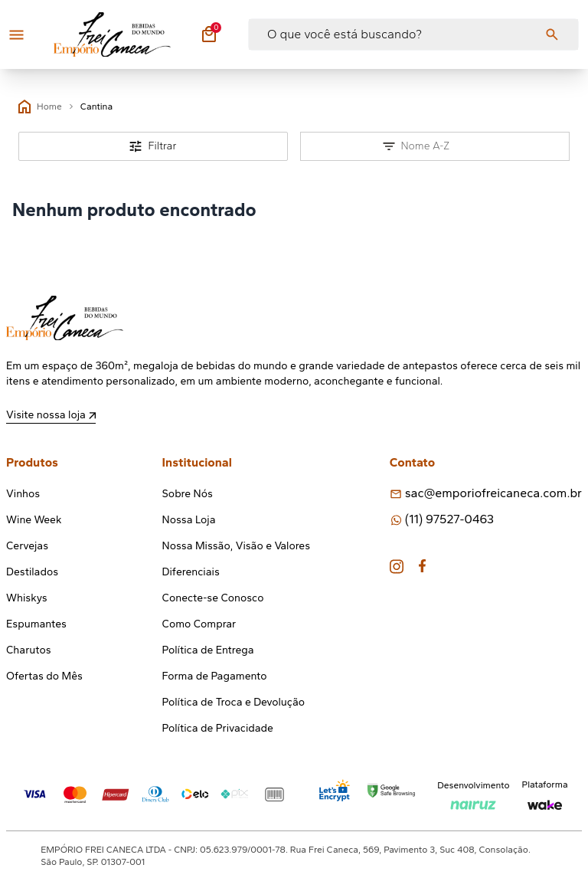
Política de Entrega (208, 650)
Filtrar (153, 146)
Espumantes (36, 624)
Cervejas (27, 546)
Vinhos (23, 494)
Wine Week (34, 520)
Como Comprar (199, 624)
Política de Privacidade (218, 728)
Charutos (29, 650)
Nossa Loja (189, 520)
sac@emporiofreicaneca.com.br (493, 493)
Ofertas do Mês (44, 676)
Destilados (32, 572)
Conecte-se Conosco (213, 598)
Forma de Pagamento (215, 676)
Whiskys (27, 598)
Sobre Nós (188, 494)
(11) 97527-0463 (449, 519)
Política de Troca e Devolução (234, 702)
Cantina (97, 106)
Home (40, 106)
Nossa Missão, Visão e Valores (236, 546)
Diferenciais (191, 572)
